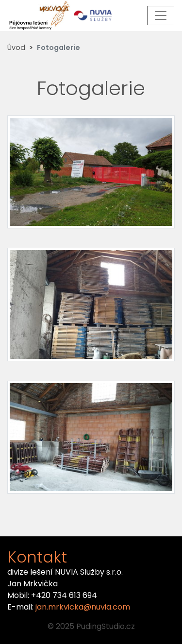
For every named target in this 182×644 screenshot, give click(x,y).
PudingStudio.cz (106, 626)
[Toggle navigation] (161, 16)
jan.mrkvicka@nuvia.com (83, 607)
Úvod (16, 48)
